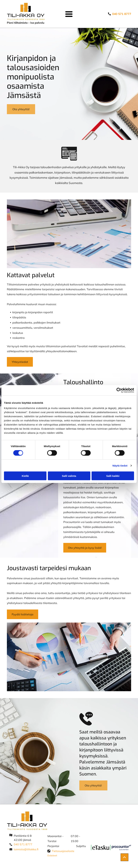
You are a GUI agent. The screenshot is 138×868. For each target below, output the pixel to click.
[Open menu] (69, 14)
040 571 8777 (23, 844)
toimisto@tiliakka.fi (26, 849)
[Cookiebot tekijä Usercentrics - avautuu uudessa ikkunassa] (119, 390)
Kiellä (25, 476)
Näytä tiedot (120, 466)
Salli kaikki (113, 476)
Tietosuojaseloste (63, 851)
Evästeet (52, 855)
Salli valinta (69, 476)
